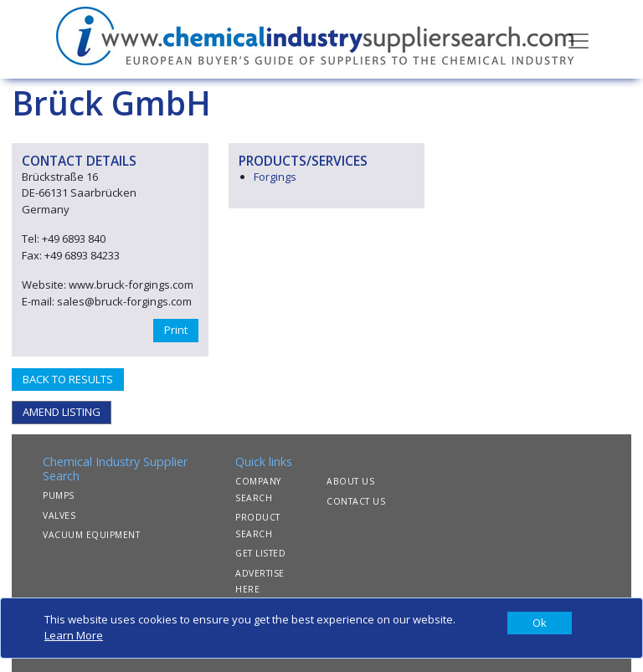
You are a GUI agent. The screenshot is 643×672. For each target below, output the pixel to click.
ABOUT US (350, 481)
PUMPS (59, 495)
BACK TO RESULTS (68, 379)
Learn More (74, 635)
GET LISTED (260, 553)
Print (176, 330)
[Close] (540, 623)
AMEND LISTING (62, 412)
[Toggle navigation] (579, 39)
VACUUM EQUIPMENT (91, 535)
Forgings (275, 177)
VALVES (59, 516)
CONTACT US (356, 501)
